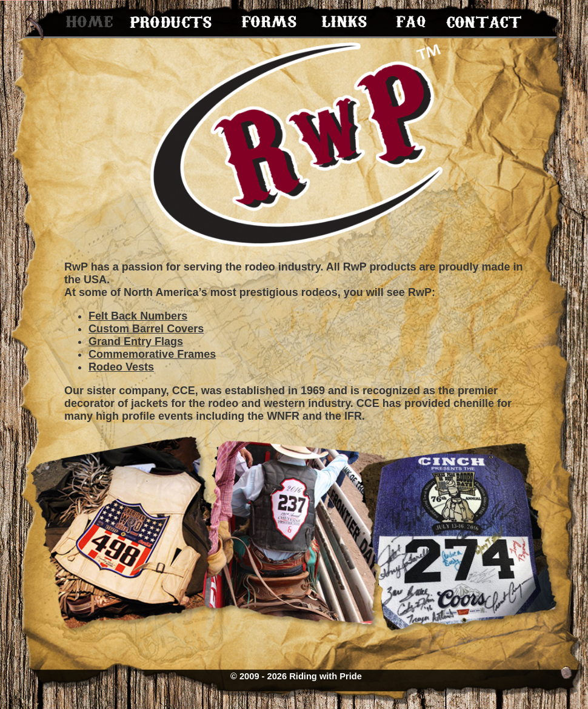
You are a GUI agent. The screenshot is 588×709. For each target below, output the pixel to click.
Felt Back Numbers (138, 316)
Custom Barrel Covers (146, 329)
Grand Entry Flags (136, 341)
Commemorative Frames (152, 354)
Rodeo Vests (121, 367)
